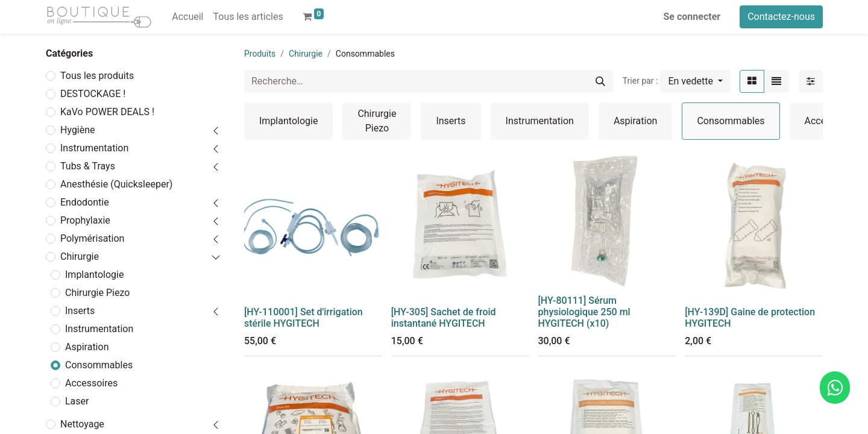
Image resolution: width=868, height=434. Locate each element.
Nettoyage (82, 424)
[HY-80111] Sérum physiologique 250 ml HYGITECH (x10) (584, 312)
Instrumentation (94, 148)
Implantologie (94, 275)
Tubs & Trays (88, 166)
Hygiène (78, 130)
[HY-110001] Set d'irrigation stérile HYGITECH (303, 318)
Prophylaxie (85, 220)
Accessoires (91, 383)
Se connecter (692, 17)
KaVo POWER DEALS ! (107, 112)
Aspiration (87, 347)
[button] (695, 81)
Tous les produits (97, 76)
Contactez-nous (781, 17)
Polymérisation (92, 238)
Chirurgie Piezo (97, 293)
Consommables (99, 365)
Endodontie (85, 202)
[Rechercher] (600, 81)
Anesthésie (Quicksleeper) (116, 184)
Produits (260, 54)
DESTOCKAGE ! (93, 94)
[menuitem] (187, 17)
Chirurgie (80, 256)
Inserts (80, 311)
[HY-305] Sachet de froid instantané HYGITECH (444, 318)
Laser (77, 401)
